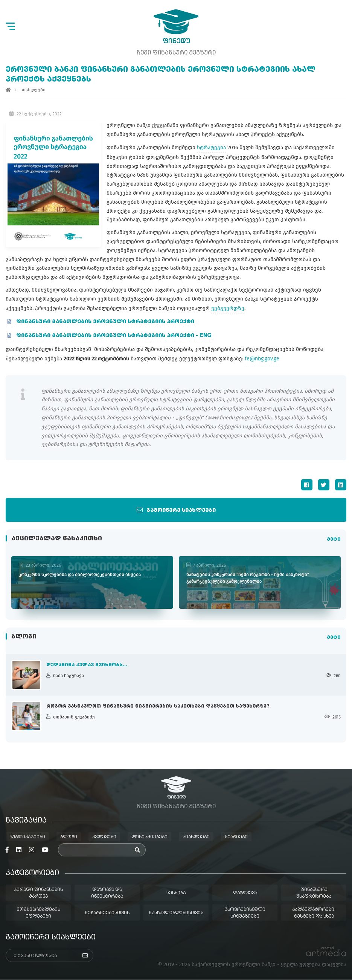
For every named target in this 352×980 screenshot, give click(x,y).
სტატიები (236, 838)
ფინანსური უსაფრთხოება (314, 894)
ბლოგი (69, 838)
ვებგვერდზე (228, 308)
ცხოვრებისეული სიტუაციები (245, 913)
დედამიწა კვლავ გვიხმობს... (87, 665)
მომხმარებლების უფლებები (38, 913)
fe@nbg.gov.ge (262, 359)
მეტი (334, 540)
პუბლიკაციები (27, 838)
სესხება (176, 894)
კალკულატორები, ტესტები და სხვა (314, 913)
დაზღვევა (245, 894)
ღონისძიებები (149, 838)
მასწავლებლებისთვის (176, 913)
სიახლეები (33, 90)
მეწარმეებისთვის (107, 913)
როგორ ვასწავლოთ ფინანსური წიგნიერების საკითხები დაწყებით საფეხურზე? (158, 706)
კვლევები (104, 838)
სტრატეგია (210, 147)
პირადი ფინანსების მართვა (38, 894)
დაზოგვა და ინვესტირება (107, 894)
